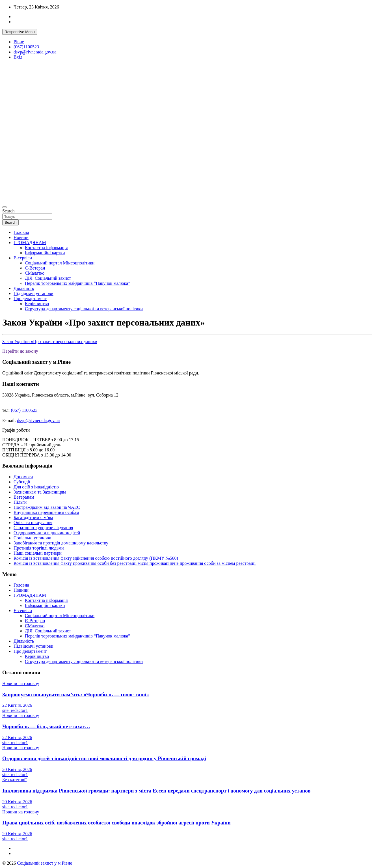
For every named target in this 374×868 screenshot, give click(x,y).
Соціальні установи (32, 538)
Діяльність (24, 288)
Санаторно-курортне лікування (43, 528)
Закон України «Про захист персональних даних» (50, 342)
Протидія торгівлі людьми (39, 548)
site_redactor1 (15, 710)
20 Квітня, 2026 (17, 769)
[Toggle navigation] (5, 207)
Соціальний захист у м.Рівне (45, 863)
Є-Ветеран (35, 268)
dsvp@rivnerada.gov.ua (35, 52)
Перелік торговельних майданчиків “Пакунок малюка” (77, 283)
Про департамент (30, 299)
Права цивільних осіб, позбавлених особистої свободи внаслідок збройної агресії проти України (116, 823)
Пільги (20, 502)
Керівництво (37, 304)
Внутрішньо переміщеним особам (46, 512)
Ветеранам (24, 497)
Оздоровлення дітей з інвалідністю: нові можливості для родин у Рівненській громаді (104, 758)
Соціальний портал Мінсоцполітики (60, 263)
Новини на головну (21, 683)
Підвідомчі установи (33, 293)
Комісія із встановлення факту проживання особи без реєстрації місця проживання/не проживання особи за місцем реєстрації (135, 563)
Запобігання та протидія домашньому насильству (61, 543)
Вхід (18, 57)
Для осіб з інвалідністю (36, 487)
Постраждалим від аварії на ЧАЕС (47, 507)
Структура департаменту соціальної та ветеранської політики (84, 309)
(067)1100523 (26, 47)
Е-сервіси (23, 258)
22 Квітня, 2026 (17, 705)
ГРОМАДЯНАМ (30, 243)
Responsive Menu (20, 32)
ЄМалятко (35, 273)
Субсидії (22, 482)
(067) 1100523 (24, 410)
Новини (21, 237)
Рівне (19, 42)
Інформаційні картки (45, 253)
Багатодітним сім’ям (33, 517)
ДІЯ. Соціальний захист (48, 278)
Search (8, 211)
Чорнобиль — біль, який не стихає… (46, 726)
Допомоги (23, 477)
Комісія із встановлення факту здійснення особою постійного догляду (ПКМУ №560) (96, 558)
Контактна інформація (46, 248)
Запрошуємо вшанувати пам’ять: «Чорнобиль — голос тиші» (76, 694)
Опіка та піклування (33, 523)
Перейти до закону (20, 351)
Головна (21, 232)
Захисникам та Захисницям (40, 492)
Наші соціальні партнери (38, 553)
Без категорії (14, 780)
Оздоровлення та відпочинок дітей (47, 533)
